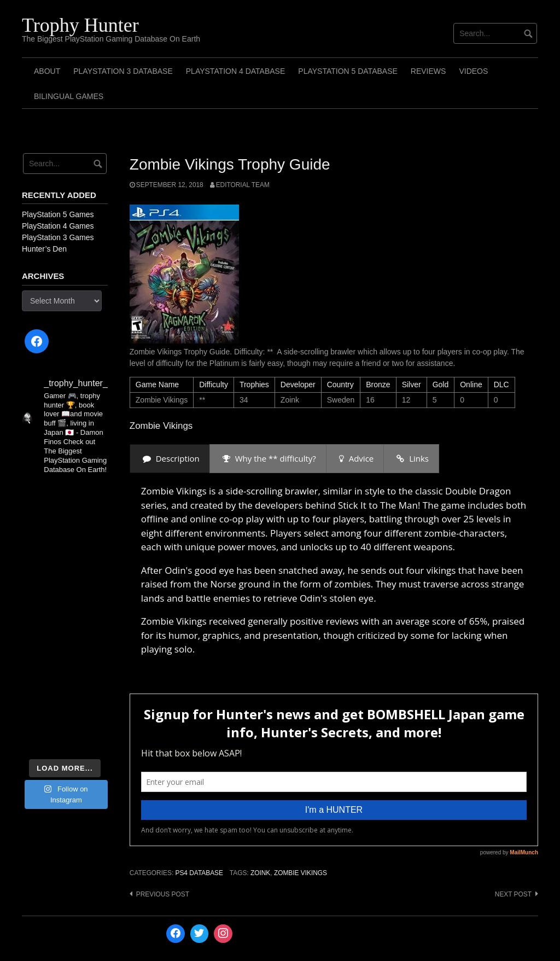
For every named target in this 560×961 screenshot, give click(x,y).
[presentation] (170, 459)
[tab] (170, 459)
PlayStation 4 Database (236, 71)
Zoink (260, 873)
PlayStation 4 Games (58, 226)
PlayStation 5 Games (58, 214)
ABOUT (47, 71)
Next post (513, 894)
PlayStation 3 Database (123, 71)
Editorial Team (243, 185)
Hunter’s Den (44, 249)
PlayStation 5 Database (348, 71)
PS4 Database (199, 873)
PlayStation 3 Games (58, 237)
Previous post (163, 894)
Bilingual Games (69, 96)
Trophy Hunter (80, 25)
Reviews (428, 71)
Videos (473, 71)
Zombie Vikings (301, 873)
